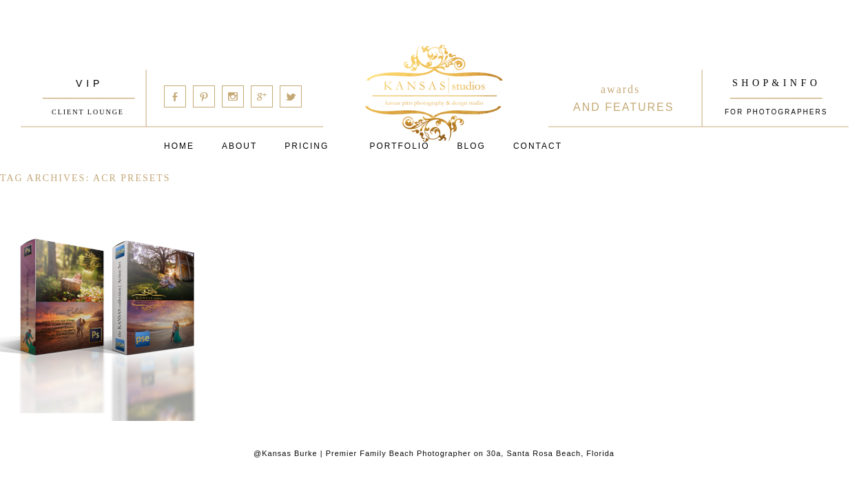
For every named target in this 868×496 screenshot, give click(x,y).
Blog (472, 146)
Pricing (307, 146)
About (239, 146)
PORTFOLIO (399, 146)
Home (179, 146)
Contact (538, 146)
